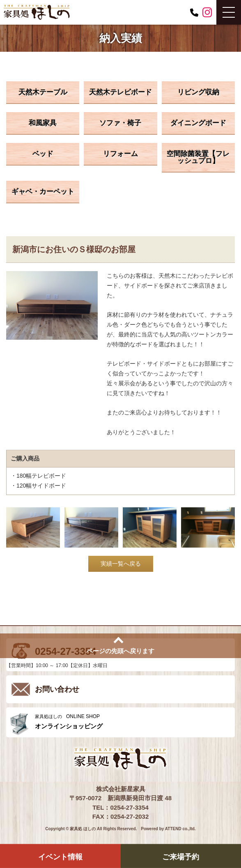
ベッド (43, 154)
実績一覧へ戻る (121, 564)
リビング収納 (198, 92)
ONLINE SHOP (133, 722)
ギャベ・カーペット (43, 192)
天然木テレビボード (120, 92)
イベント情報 (60, 856)
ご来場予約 (181, 856)
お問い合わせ (57, 689)
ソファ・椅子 (120, 123)
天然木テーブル (43, 92)
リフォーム (120, 154)
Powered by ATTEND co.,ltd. (168, 829)
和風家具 (43, 123)
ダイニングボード (198, 123)
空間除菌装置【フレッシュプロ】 (198, 157)
